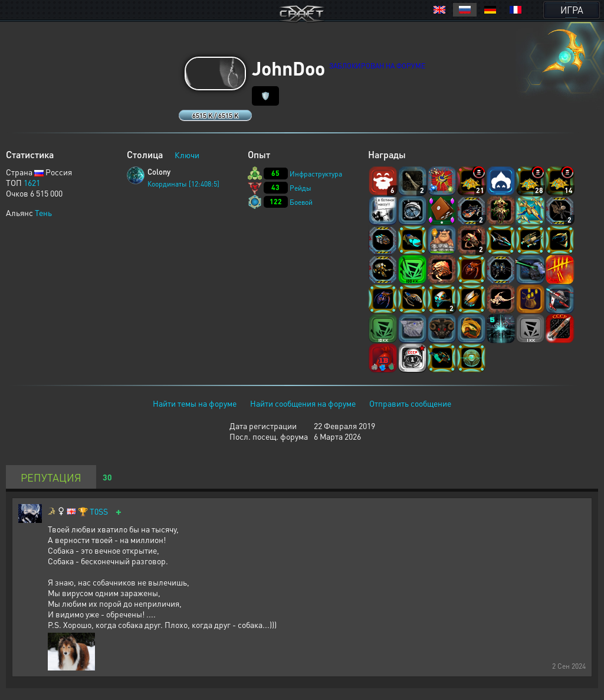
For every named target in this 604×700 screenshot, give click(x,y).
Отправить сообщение (410, 403)
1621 (32, 182)
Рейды (301, 188)
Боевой (301, 202)
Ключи (187, 155)
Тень (43, 212)
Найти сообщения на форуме (303, 403)
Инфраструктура (316, 174)
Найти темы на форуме (195, 403)
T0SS (99, 511)
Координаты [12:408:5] (183, 184)
